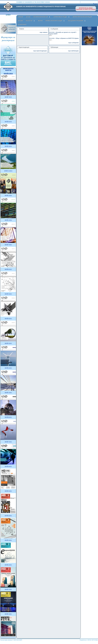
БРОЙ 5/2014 (8, 146)
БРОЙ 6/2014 (8, 122)
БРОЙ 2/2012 (8, 565)
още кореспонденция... (41, 51)
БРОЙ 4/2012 (8, 516)
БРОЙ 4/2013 (8, 319)
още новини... (44, 32)
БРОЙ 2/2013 (8, 368)
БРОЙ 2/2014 (8, 195)
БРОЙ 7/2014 (8, 97)
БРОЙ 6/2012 (8, 466)
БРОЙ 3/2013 (8, 343)
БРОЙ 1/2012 (8, 589)
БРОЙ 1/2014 (8, 220)
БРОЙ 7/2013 (8, 245)
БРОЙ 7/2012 (8, 442)
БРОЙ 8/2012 (8, 417)
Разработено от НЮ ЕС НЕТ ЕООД (89, 640)
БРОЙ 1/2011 (8, 614)
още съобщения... (74, 43)
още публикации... (74, 51)
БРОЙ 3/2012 (8, 540)
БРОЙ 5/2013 (8, 294)
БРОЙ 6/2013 (8, 269)
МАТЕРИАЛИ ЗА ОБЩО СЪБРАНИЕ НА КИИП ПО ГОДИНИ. (86, 9)
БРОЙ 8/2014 (8, 74)
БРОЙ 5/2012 (8, 491)
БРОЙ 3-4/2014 (8, 171)
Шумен (8, 15)
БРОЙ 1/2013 (8, 393)
